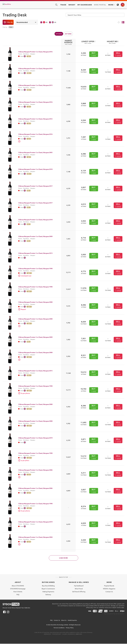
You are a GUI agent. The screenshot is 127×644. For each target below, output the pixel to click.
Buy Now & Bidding (48, 586)
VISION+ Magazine (109, 589)
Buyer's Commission (48, 589)
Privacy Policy (70, 628)
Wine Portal (100, 5)
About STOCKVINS (18, 586)
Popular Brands (109, 586)
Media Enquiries (72, 620)
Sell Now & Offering (79, 592)
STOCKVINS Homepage (18, 589)
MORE (112, 5)
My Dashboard (79, 586)
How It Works (18, 592)
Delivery (48, 594)
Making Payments (48, 592)
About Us (64, 620)
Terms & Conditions (59, 628)
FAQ (18, 594)
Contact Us (109, 592)
